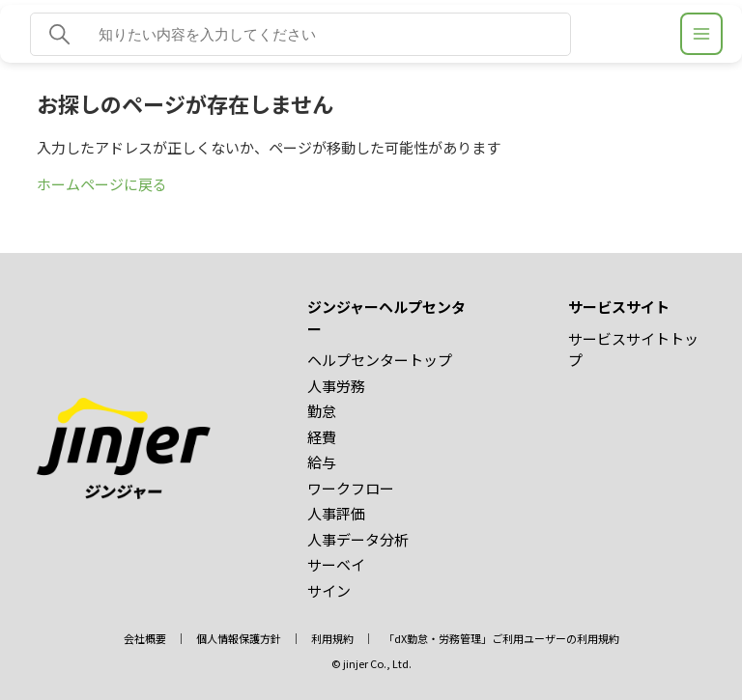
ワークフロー (351, 488)
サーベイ (336, 564)
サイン (329, 590)
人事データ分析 (358, 539)
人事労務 (336, 386)
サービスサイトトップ (633, 350)
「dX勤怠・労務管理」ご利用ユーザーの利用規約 (501, 638)
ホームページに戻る (102, 184)
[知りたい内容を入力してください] (300, 34)
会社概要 (145, 638)
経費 (322, 437)
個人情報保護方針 (239, 638)
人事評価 (336, 513)
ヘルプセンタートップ (380, 360)
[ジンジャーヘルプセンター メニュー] (701, 34)
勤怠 (322, 411)
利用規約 (332, 638)
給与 (322, 462)
